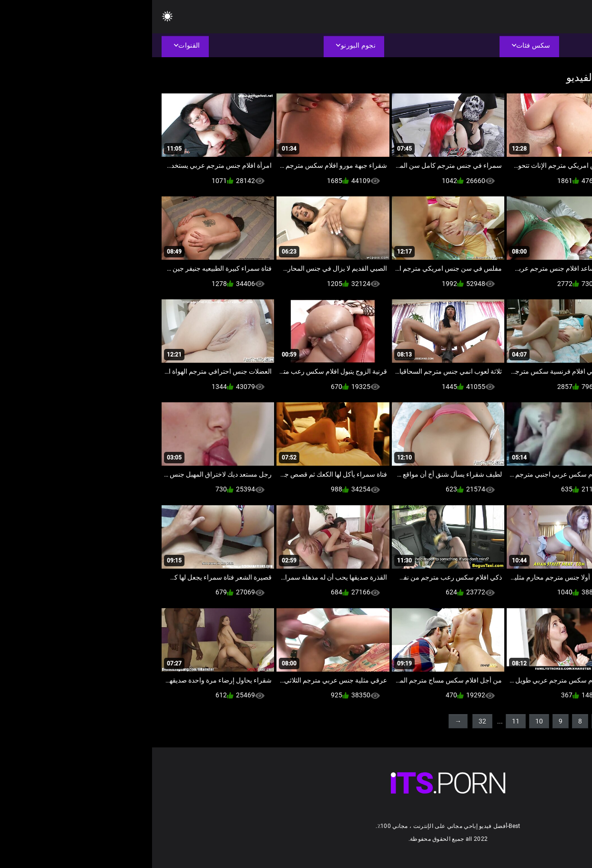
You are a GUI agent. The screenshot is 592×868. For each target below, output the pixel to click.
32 (330, 721)
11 (364, 721)
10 (387, 721)
